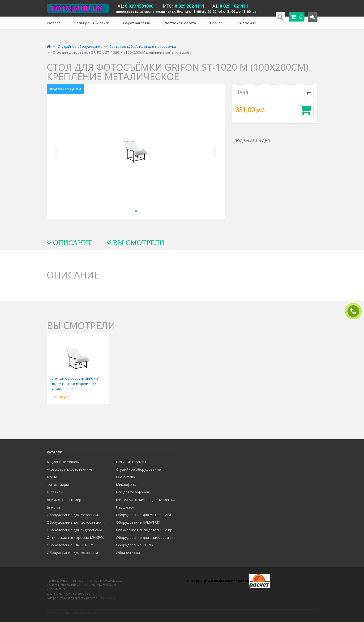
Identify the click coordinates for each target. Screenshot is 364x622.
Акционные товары (63, 462)
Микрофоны (126, 484)
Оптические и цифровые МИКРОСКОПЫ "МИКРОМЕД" (78, 537)
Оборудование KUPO (134, 545)
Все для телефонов (133, 492)
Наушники (125, 507)
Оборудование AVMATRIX (138, 522)
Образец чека (128, 552)
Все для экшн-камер (64, 500)
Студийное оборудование (138, 469)
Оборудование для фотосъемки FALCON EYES (78, 515)
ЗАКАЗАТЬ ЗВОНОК (355, 311)
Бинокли (54, 507)
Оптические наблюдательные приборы (147, 530)
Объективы (126, 477)
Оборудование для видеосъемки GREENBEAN (78, 530)
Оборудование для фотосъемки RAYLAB (78, 552)
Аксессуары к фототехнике (70, 469)
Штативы (55, 492)
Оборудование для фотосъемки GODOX (147, 515)
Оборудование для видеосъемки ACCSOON (147, 537)
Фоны (52, 477)
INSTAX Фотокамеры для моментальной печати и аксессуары (147, 500)
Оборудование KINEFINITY (70, 545)
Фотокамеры (58, 484)
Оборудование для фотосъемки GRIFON (78, 522)
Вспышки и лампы (131, 462)
